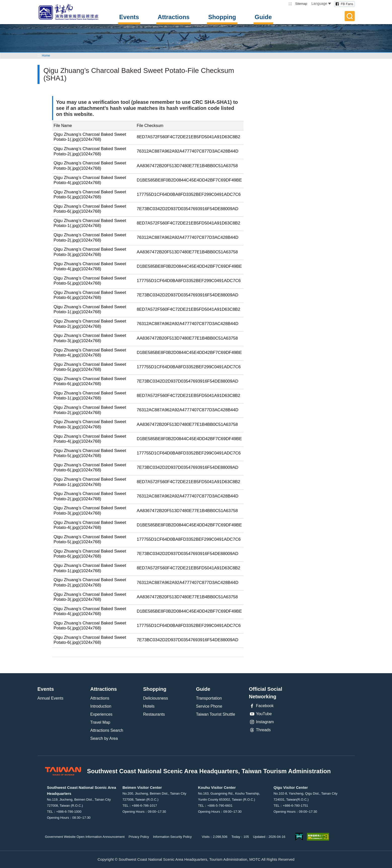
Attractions (174, 17)
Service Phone (209, 706)
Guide (263, 17)
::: (290, 4)
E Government (299, 837)
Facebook (261, 706)
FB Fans (347, 4)
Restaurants (154, 714)
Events (129, 17)
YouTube (260, 714)
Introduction (101, 706)
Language (321, 4)
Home (46, 56)
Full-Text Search (350, 16)
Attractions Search (107, 730)
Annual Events (50, 698)
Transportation (209, 698)
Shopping (222, 17)
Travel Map (100, 722)
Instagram (261, 722)
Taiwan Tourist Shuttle (216, 714)
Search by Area (104, 738)
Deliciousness (156, 698)
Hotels (149, 706)
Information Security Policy (172, 837)
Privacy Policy (139, 837)
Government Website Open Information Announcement (85, 837)
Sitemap (301, 4)
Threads (260, 730)
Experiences (101, 714)
